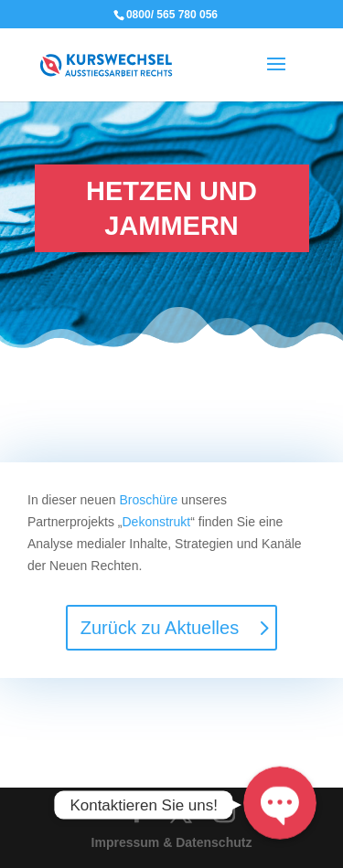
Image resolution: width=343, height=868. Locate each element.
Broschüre (148, 500)
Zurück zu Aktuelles (160, 628)
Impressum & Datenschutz (172, 842)
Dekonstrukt (156, 522)
